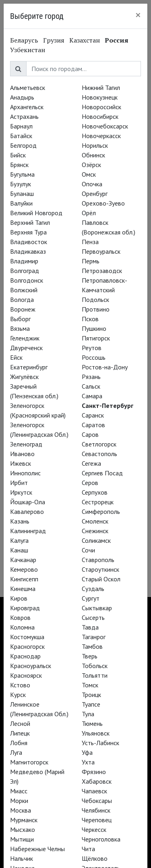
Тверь (90, 656)
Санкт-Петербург (108, 405)
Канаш (19, 550)
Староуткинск (100, 569)
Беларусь (24, 40)
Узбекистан (28, 50)
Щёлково (95, 858)
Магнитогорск (29, 762)
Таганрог (94, 637)
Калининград (28, 531)
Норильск (95, 145)
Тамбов (92, 646)
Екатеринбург (29, 367)
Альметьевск (28, 88)
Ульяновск (96, 733)
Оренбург (95, 194)
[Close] (138, 15)
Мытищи (22, 839)
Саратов (93, 425)
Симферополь (101, 511)
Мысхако (23, 829)
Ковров (20, 617)
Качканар (23, 560)
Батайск (21, 136)
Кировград (25, 608)
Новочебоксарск (105, 126)
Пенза (90, 242)
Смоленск (95, 521)
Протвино (96, 309)
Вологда (22, 300)
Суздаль (93, 589)
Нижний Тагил (101, 88)
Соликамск (96, 540)
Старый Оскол (101, 579)
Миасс (19, 791)
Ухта (88, 762)
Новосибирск (100, 116)
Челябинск (96, 810)
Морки (19, 801)
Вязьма (20, 328)
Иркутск (21, 492)
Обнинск (93, 155)
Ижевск (21, 463)
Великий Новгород (36, 213)
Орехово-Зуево (103, 203)
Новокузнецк (100, 97)
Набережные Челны (37, 849)
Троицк (91, 695)
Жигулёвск (24, 377)
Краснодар (25, 656)
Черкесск (94, 829)
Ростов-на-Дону (105, 367)
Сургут (91, 598)
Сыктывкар (97, 608)
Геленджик (25, 338)
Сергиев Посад (102, 473)
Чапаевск (94, 791)
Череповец (97, 820)
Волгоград (25, 271)
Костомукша (27, 637)
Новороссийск (101, 107)
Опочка (92, 184)
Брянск (19, 165)
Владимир (24, 261)
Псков (90, 319)
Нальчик (22, 858)
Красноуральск (31, 666)
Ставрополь (98, 560)
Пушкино (94, 328)
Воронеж (23, 309)
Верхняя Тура (28, 232)
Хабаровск (97, 781)
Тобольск (95, 666)
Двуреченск (26, 348)
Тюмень (92, 723)
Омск (89, 174)
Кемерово (24, 569)
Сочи (88, 550)
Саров (90, 434)
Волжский (24, 290)
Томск (90, 685)
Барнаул (21, 126)
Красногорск (27, 646)
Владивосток (29, 242)
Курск (18, 695)
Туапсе (91, 704)
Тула (88, 714)
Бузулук (21, 184)
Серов (90, 483)
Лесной (20, 723)
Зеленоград (26, 444)
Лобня (19, 743)
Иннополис (25, 473)
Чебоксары (97, 801)
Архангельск (27, 107)
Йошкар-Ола (28, 502)
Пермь (91, 261)
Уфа (87, 752)
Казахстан (85, 40)
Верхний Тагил (30, 222)
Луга (16, 752)
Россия (117, 40)
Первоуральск (101, 251)
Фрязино (94, 772)
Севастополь (99, 454)
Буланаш (22, 194)
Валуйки (21, 203)
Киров (19, 598)
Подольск (95, 300)
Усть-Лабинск (100, 743)
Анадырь (22, 97)
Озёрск (91, 165)
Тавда (90, 627)
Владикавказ (28, 251)
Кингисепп (24, 579)
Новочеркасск (101, 136)
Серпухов (95, 492)
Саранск (93, 415)
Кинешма (23, 589)
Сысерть (93, 617)
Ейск (16, 357)
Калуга (19, 540)
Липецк (20, 733)
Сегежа (91, 463)
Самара (92, 396)
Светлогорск (99, 444)
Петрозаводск (102, 271)
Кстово (20, 685)
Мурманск (24, 820)
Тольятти (95, 675)
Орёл (89, 213)
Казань (20, 521)
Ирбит (19, 483)
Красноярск (26, 675)
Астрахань (24, 116)
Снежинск (95, 531)
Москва (21, 810)
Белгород (23, 145)
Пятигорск (96, 338)
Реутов (92, 348)
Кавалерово (27, 511)
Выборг (20, 319)
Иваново (22, 454)
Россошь (94, 357)
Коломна (22, 627)
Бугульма (22, 174)
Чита (88, 849)
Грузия (54, 40)
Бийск (18, 155)
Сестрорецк (98, 502)
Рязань (91, 377)
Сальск (91, 386)
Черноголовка (101, 839)
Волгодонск (27, 280)
